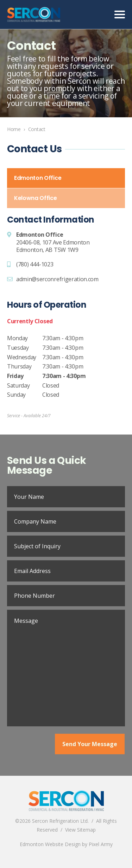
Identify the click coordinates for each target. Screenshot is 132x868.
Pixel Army (101, 844)
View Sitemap (80, 830)
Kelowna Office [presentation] (36, 198)
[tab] (66, 178)
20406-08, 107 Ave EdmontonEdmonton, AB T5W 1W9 (53, 246)
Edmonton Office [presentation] (38, 178)
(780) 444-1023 (35, 264)
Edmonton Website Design (50, 844)
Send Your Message (90, 744)
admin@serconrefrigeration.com (57, 279)
